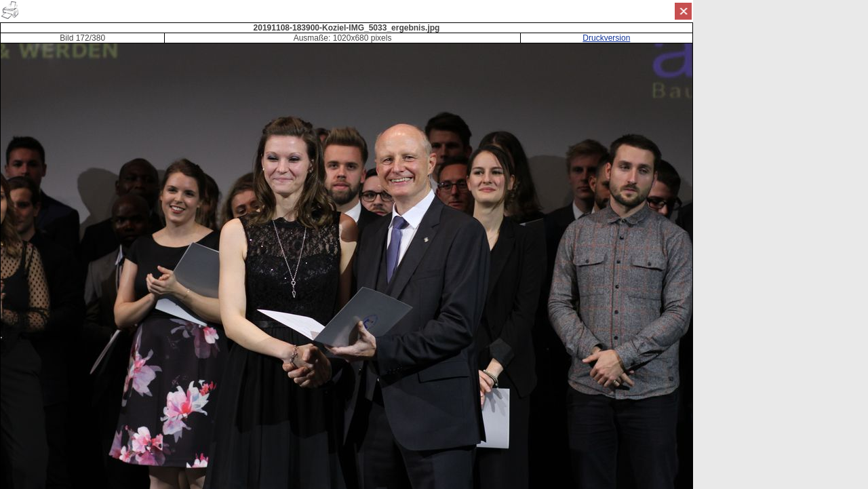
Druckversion (606, 38)
